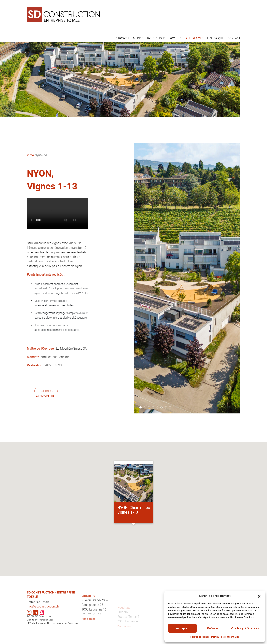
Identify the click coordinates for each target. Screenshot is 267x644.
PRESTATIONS (156, 38)
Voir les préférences (245, 628)
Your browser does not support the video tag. (76, 214)
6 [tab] (162, 426)
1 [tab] (140, 426)
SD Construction (44, 635)
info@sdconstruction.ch (43, 625)
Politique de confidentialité (225, 637)
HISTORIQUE (216, 38)
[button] (259, 596)
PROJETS (176, 38)
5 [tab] (157, 426)
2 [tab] (145, 426)
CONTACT (234, 38)
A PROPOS (122, 38)
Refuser (213, 628)
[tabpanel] (187, 297)
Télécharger (63, 394)
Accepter (182, 628)
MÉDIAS (138, 38)
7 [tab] (166, 426)
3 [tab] (149, 426)
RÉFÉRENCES (194, 38)
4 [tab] (153, 426)
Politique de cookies (199, 637)
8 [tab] (170, 426)
